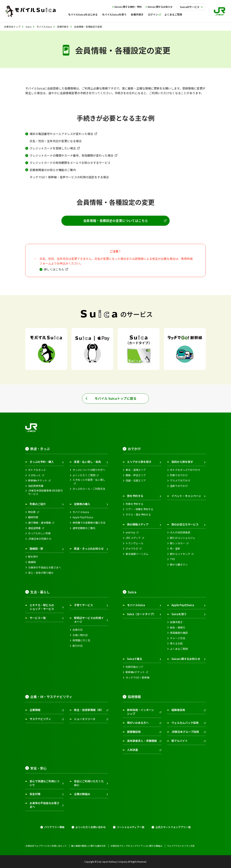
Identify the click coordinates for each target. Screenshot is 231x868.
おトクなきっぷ (37, 470)
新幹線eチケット (38, 480)
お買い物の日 (80, 635)
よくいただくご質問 (84, 475)
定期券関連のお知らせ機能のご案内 (53, 170)
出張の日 (78, 630)
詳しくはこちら (54, 269)
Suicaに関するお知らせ (160, 7)
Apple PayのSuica (83, 517)
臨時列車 (33, 517)
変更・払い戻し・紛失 (88, 462)
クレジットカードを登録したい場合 (53, 148)
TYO (172, 559)
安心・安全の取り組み (41, 573)
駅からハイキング (180, 554)
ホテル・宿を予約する (138, 515)
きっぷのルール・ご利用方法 (89, 489)
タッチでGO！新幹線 (138, 678)
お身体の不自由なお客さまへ (45, 567)
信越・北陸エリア (136, 480)
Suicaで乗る (135, 659)
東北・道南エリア (136, 470)
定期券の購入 (82, 504)
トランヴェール (134, 543)
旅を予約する (135, 496)
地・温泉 (175, 549)
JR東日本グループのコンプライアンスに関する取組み (136, 846)
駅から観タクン (179, 565)
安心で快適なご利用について (44, 783)
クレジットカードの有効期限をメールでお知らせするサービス (70, 163)
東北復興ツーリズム (137, 554)
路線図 (32, 562)
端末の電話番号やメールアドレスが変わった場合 (61, 134)
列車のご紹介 (38, 504)
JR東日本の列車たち (40, 539)
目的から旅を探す (182, 462)
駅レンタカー (178, 543)
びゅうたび (132, 549)
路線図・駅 (36, 549)
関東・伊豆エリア (136, 475)
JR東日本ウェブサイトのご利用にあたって (46, 846)
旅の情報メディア (138, 524)
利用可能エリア (134, 667)
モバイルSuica (81, 512)
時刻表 (32, 512)
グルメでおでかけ (180, 480)
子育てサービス (83, 605)
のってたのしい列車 (39, 533)
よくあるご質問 (179, 649)
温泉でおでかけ (179, 486)
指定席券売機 (36, 486)
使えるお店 (176, 643)
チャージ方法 (178, 638)
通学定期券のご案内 (84, 528)
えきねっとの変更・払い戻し (89, 480)
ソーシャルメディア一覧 (131, 827)
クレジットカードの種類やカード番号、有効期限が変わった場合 (71, 155)
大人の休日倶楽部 (180, 532)
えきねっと (34, 475)
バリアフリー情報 (54, 827)
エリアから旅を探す (139, 462)
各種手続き (176, 622)
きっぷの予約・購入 (42, 462)
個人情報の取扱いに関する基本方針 (88, 846)
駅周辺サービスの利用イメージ (89, 620)
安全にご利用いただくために (89, 783)
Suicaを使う (179, 614)
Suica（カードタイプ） (141, 614)
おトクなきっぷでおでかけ (185, 470)
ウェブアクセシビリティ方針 (181, 846)
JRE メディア (133, 538)
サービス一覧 (38, 618)
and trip (130, 532)
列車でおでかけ (179, 475)
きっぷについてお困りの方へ (89, 470)
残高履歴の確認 (179, 633)
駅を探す (33, 557)
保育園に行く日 (81, 640)
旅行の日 (78, 646)
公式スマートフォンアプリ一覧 (173, 827)
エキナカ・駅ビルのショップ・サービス (42, 607)
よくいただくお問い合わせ (91, 827)
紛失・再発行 (178, 628)
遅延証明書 (34, 528)
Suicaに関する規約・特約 (128, 7)
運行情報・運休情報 (40, 523)
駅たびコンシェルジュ (183, 538)
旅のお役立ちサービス (185, 524)
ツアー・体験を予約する (139, 509)
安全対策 (35, 794)
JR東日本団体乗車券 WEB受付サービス (45, 492)
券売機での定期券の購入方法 (89, 523)
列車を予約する (134, 504)
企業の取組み (82, 794)
